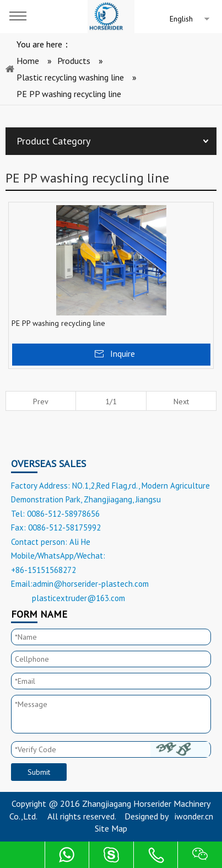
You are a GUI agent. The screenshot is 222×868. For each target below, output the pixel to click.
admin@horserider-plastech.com (91, 584)
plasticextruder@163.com (78, 598)
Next (181, 401)
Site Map (111, 828)
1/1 (111, 401)
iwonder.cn (194, 816)
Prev (41, 401)
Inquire (123, 353)
